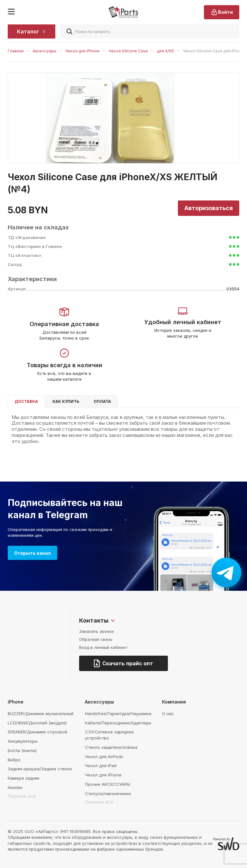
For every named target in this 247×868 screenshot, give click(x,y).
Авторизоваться (209, 208)
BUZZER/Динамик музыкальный (41, 713)
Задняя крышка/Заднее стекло (40, 769)
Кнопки (15, 787)
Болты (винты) (22, 750)
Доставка (26, 401)
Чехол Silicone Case (128, 51)
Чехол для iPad (101, 766)
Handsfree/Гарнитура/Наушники (118, 713)
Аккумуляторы (23, 741)
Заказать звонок (96, 631)
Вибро (14, 760)
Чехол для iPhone (82, 51)
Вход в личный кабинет (103, 647)
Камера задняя (23, 778)
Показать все (22, 796)
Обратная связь (96, 639)
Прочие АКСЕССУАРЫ (108, 784)
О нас (168, 713)
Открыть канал (32, 553)
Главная (16, 51)
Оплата (102, 401)
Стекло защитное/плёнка (111, 747)
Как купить (66, 401)
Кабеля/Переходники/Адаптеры (118, 723)
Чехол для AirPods (104, 757)
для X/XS (165, 51)
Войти (222, 12)
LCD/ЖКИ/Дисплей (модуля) (37, 723)
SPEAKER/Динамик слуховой (37, 732)
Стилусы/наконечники (108, 793)
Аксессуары (44, 51)
